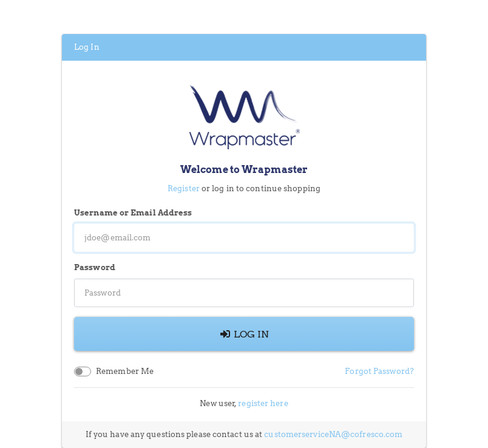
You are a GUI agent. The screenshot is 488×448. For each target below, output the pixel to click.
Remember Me (125, 371)
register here (263, 403)
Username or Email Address (133, 213)
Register (184, 188)
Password (95, 267)
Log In (244, 334)
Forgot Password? (379, 371)
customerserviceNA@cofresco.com (333, 434)
